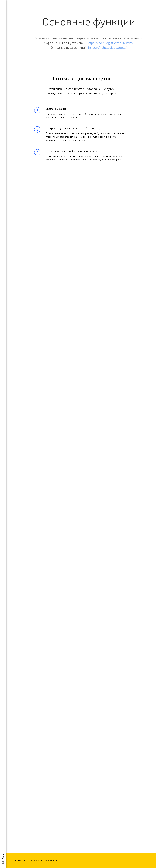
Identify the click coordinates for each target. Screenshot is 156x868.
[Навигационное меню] (3, 4)
